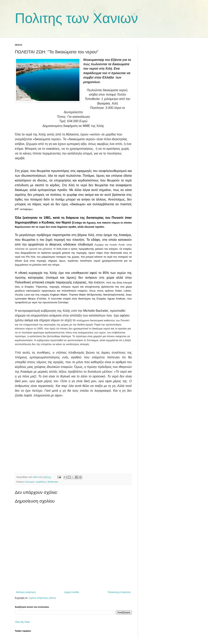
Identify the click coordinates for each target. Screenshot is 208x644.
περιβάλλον (41, 482)
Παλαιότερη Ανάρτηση (119, 592)
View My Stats (22, 622)
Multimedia (53, 482)
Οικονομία (29, 482)
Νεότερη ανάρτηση (26, 592)
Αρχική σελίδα (72, 592)
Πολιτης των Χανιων (76, 18)
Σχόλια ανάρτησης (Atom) (42, 598)
